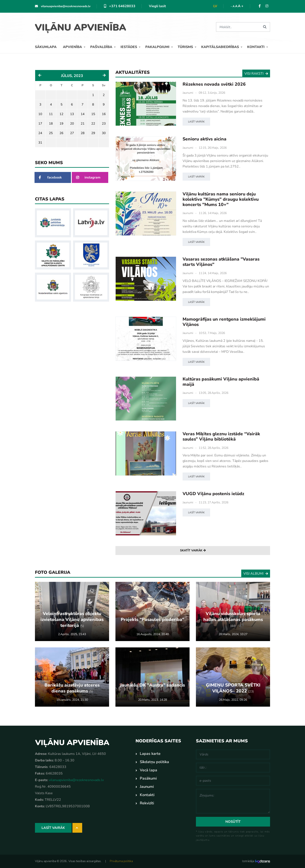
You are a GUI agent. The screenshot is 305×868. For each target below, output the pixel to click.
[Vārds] (233, 754)
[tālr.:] (233, 768)
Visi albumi (256, 574)
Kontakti (256, 47)
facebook (50, 177)
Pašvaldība (102, 47)
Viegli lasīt (157, 6)
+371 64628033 (120, 6)
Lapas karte (150, 754)
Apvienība (73, 47)
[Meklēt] (238, 27)
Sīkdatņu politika (154, 762)
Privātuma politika (121, 861)
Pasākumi (148, 778)
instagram (88, 177)
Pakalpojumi (158, 47)
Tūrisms (186, 47)
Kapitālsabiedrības (220, 47)
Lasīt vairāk (196, 122)
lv (215, 6)
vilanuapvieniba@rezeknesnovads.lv (63, 6)
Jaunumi (188, 93)
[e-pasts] (233, 781)
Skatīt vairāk (193, 550)
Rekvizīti (147, 803)
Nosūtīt (233, 822)
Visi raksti (256, 74)
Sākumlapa (46, 47)
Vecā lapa (148, 770)
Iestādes (129, 47)
